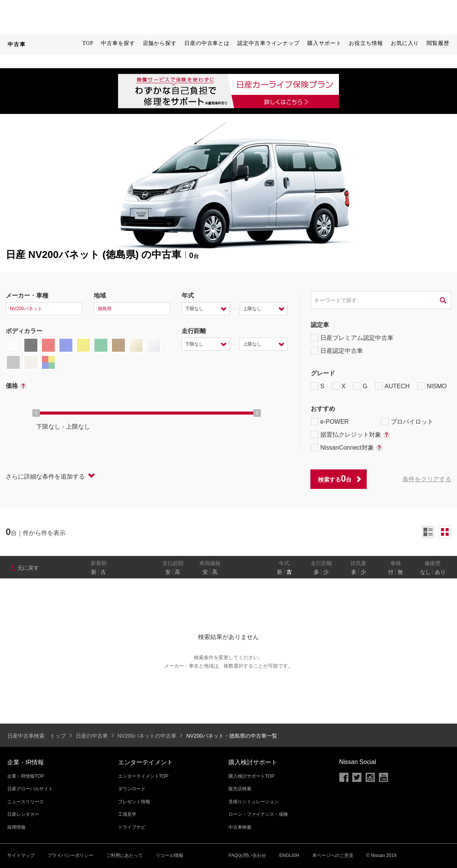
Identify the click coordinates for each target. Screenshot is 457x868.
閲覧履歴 (438, 43)
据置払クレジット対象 (350, 434)
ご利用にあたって (125, 855)
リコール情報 (169, 855)
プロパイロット (407, 421)
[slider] (36, 413)
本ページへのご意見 (333, 855)
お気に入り (405, 43)
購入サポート (324, 43)
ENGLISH (289, 855)
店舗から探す (160, 43)
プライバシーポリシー (70, 855)
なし (425, 572)
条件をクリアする (427, 479)
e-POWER (330, 421)
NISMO (432, 386)
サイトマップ (21, 855)
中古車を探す (118, 43)
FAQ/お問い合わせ (247, 855)
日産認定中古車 (337, 351)
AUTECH (392, 386)
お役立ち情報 (366, 43)
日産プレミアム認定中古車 (352, 338)
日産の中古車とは (207, 43)
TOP (88, 43)
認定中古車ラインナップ (268, 43)
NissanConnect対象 (347, 447)
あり (440, 572)
